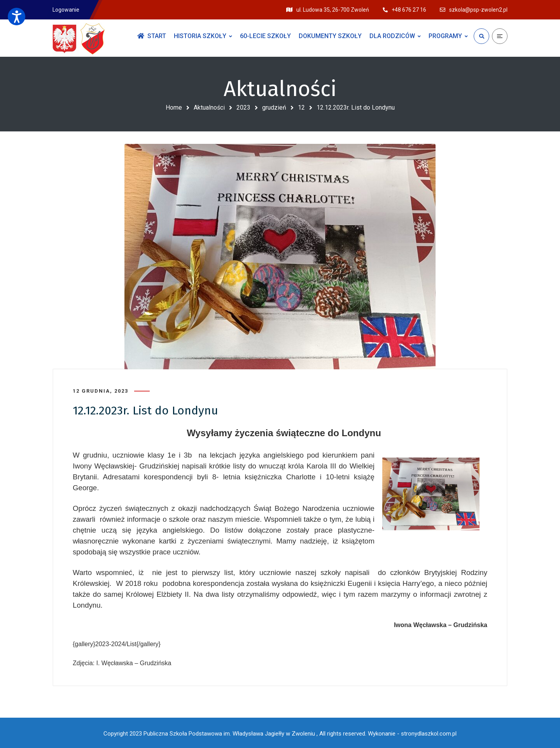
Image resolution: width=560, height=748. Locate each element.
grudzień (274, 107)
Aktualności (209, 107)
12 (301, 107)
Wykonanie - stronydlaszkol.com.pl (412, 732)
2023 (243, 107)
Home (174, 107)
